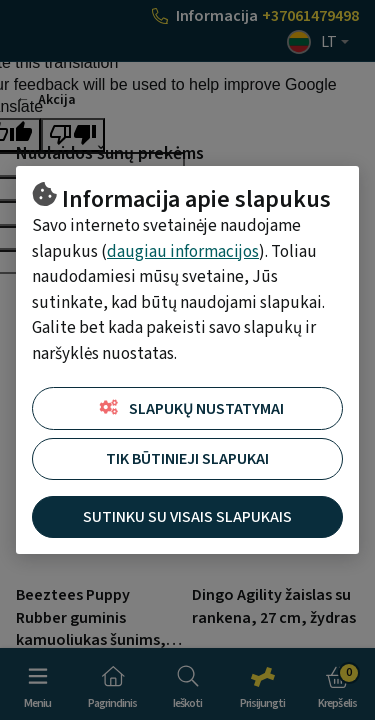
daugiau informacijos (183, 252)
